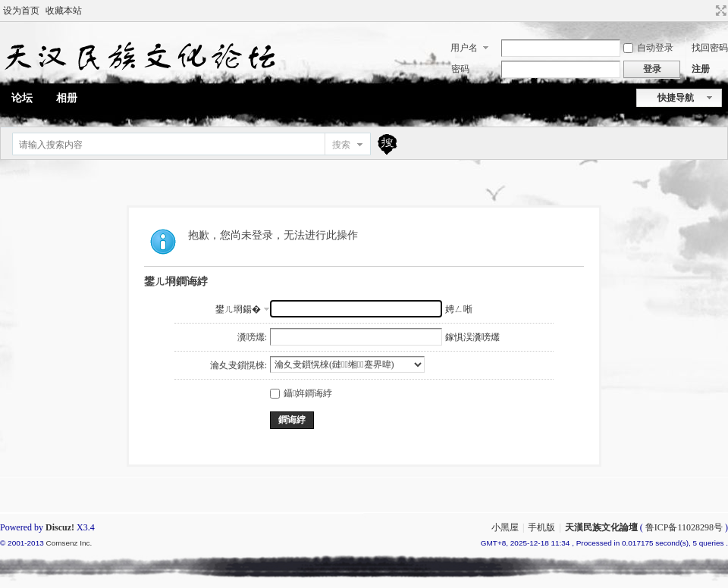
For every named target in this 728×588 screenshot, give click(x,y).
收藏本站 (64, 11)
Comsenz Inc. (69, 543)
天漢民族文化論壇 (601, 527)
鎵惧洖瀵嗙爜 (472, 337)
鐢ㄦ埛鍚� (238, 309)
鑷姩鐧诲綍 (301, 393)
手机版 (541, 527)
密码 (460, 69)
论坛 (22, 98)
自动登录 (648, 48)
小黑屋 (505, 527)
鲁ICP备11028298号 (684, 527)
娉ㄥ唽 (459, 309)
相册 (67, 98)
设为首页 (21, 11)
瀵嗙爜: (252, 337)
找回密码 (710, 48)
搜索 (341, 145)
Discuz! (60, 527)
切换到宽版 (719, 11)
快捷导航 (676, 98)
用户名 (464, 48)
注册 (701, 69)
